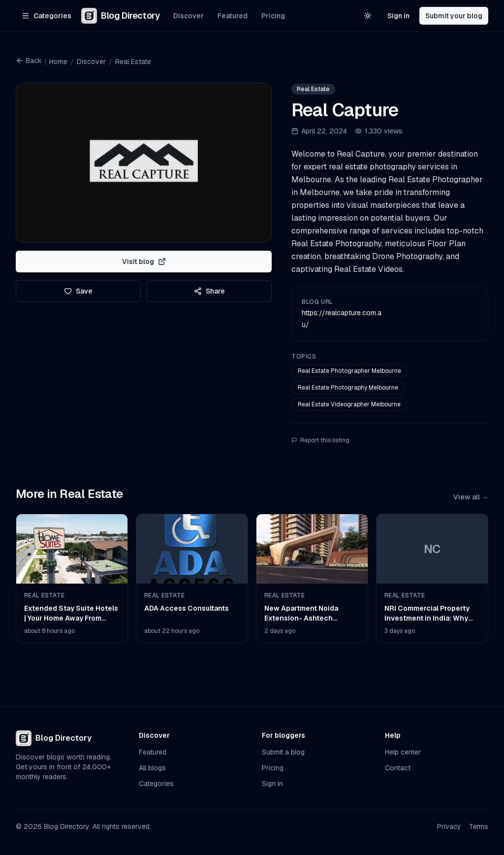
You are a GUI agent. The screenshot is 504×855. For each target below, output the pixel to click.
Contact (398, 768)
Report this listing (320, 440)
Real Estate (133, 62)
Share (209, 291)
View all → (471, 497)
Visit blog (144, 262)
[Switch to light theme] (368, 16)
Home (58, 62)
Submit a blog (283, 752)
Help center (403, 752)
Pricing (273, 16)
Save (78, 291)
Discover (189, 16)
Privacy (449, 826)
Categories (156, 784)
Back (29, 61)
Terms (479, 826)
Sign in (398, 16)
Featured (233, 16)
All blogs (152, 768)
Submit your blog (454, 16)
